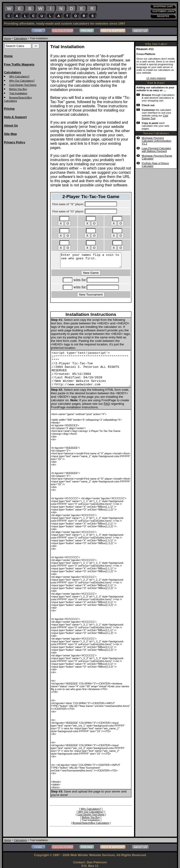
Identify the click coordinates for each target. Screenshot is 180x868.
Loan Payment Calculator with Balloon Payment (162, 165)
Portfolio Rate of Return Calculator (159, 181)
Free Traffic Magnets (19, 64)
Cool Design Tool (162, 131)
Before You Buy (18, 89)
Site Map (10, 134)
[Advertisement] (23, 219)
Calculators (20, 38)
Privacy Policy (15, 142)
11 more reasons (160, 84)
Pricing (9, 109)
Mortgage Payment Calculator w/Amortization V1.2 (161, 155)
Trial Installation (18, 93)
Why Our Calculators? (22, 81)
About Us (11, 125)
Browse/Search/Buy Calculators (94, 812)
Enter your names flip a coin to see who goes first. (94, 253)
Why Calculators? (19, 76)
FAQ (84, 402)
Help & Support (15, 117)
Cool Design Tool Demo (23, 85)
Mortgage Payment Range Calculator (160, 174)
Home (7, 38)
